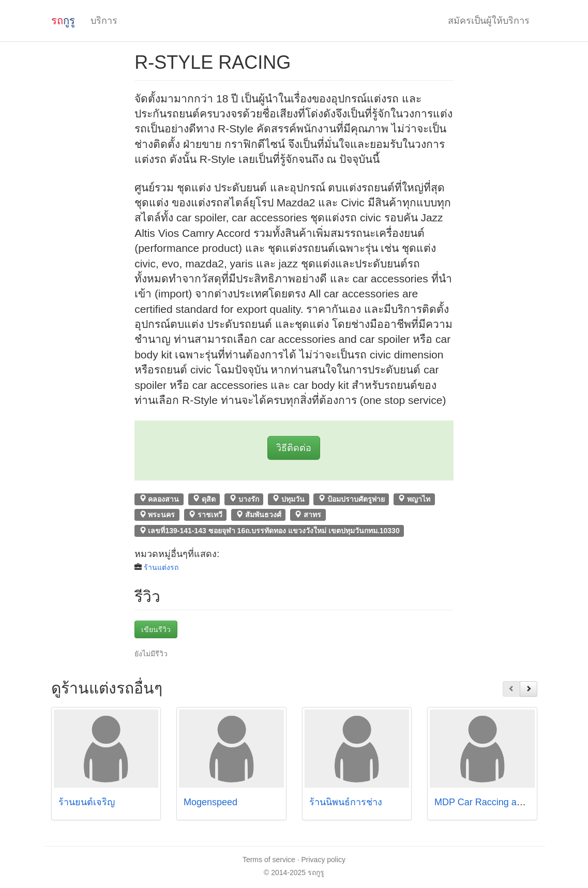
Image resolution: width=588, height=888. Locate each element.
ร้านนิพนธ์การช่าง (346, 802)
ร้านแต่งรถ (161, 567)
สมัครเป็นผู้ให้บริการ (489, 21)
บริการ (104, 21)
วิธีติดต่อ (294, 448)
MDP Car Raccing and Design (496, 802)
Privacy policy (324, 860)
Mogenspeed (210, 802)
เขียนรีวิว (156, 629)
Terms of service (269, 860)
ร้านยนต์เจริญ (87, 802)
